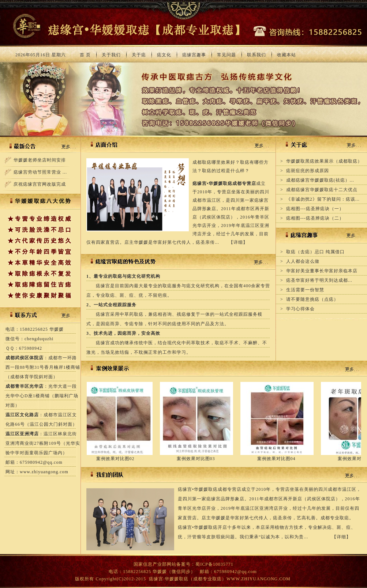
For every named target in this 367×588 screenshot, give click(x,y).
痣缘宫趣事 (194, 55)
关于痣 (139, 55)
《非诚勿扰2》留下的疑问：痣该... (323, 199)
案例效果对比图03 (200, 459)
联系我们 (256, 55)
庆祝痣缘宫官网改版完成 (40, 184)
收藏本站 (287, 55)
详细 (238, 242)
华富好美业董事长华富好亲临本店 (322, 271)
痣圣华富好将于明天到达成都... (319, 280)
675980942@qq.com (41, 462)
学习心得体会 (300, 309)
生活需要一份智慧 (305, 290)
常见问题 (226, 55)
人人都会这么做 (303, 261)
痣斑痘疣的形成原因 (308, 171)
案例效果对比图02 (119, 459)
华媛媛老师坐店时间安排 (40, 160)
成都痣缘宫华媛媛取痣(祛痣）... (320, 180)
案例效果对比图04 (280, 459)
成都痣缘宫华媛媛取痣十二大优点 (322, 190)
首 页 (85, 55)
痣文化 (164, 55)
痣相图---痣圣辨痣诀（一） (315, 209)
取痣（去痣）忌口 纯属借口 (315, 252)
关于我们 (111, 55)
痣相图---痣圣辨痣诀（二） (315, 218)
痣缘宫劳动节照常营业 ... (40, 172)
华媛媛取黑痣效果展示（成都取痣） (324, 161)
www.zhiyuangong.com (44, 472)
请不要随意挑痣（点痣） (312, 299)
